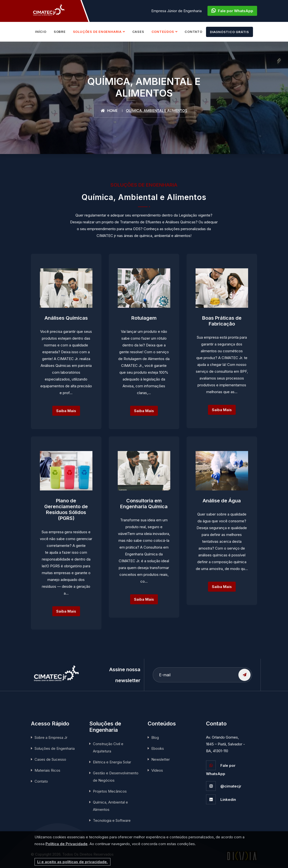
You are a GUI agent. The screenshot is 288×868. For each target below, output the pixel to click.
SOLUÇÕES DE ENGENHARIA (97, 32)
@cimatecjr (224, 786)
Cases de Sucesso (50, 759)
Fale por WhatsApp (232, 11)
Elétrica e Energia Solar (112, 762)
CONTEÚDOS (163, 32)
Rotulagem (144, 318)
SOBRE (60, 32)
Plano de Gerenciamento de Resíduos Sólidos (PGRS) (66, 509)
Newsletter (161, 759)
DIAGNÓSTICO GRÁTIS (229, 32)
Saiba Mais (66, 411)
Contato (41, 781)
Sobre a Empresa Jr (51, 737)
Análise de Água (222, 501)
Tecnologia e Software (112, 820)
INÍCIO (41, 32)
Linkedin (221, 800)
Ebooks (158, 748)
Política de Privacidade (67, 844)
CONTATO (193, 32)
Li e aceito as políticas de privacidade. (72, 862)
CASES (138, 32)
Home (109, 111)
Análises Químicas (66, 318)
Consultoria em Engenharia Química (144, 503)
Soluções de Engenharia (55, 748)
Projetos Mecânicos (110, 791)
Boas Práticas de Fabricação (222, 321)
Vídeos (157, 770)
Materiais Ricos (47, 770)
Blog (155, 737)
